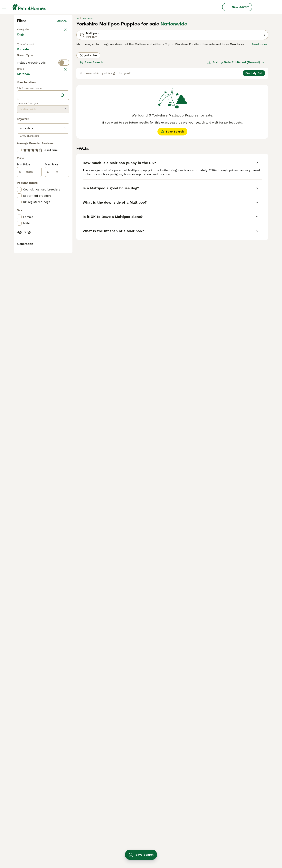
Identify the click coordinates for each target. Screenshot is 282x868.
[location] (43, 255)
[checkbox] (19, 171)
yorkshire (88, 116)
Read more (259, 105)
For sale (26, 114)
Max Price (52, 325)
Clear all (62, 81)
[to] (57, 332)
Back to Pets (25, 89)
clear (64, 146)
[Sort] (236, 123)
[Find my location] (62, 255)
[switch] (43, 138)
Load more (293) (32, 234)
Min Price (24, 325)
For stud (26, 123)
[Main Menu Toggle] (4, 7)
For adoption (50, 114)
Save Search (91, 123)
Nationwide (174, 85)
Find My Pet (254, 134)
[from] (29, 332)
